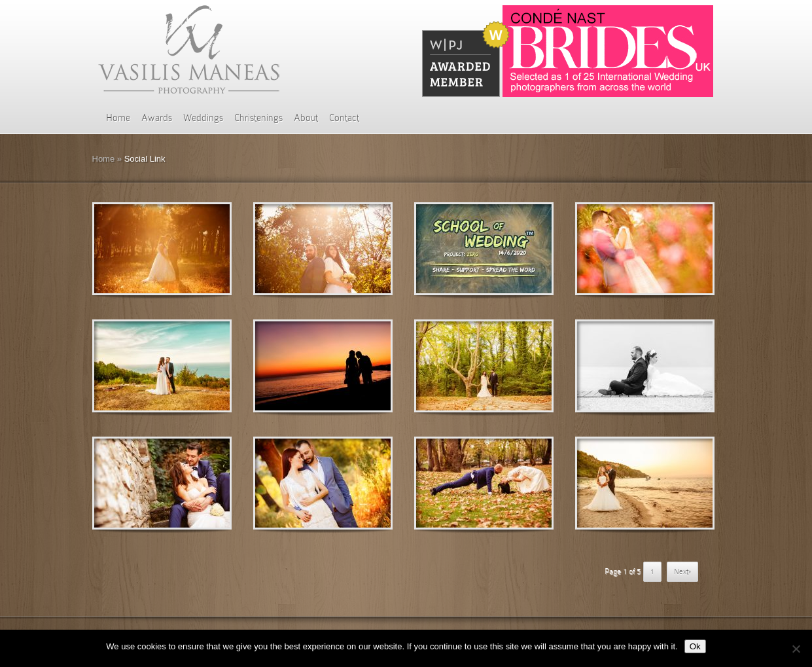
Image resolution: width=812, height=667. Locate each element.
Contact (344, 118)
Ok (695, 646)
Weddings (203, 118)
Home (118, 118)
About (306, 118)
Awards (157, 118)
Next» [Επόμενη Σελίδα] (682, 571)
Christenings (258, 118)
